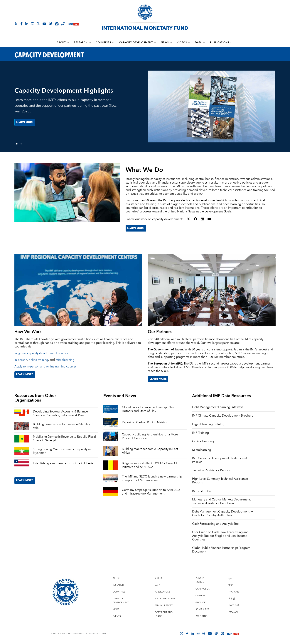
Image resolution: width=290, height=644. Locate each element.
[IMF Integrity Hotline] (63, 24)
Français (234, 592)
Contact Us (203, 589)
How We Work (28, 332)
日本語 (232, 599)
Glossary (201, 603)
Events (117, 616)
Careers (200, 596)
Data (198, 43)
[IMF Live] (74, 24)
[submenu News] (171, 43)
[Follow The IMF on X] (16, 24)
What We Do (144, 170)
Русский (234, 606)
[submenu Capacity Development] (155, 43)
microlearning (65, 360)
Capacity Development (136, 43)
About (61, 43)
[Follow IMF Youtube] (44, 24)
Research (81, 43)
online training (38, 360)
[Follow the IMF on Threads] (38, 24)
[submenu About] (68, 43)
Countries (103, 43)
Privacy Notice (200, 580)
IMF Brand (202, 616)
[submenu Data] (204, 43)
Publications (220, 43)
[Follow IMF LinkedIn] (27, 24)
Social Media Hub (165, 599)
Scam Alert (202, 609)
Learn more (25, 122)
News (165, 43)
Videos (182, 43)
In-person (21, 360)
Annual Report (164, 606)
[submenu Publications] (231, 43)
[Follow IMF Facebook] (22, 24)
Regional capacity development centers (41, 353)
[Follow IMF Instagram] (33, 24)
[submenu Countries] (113, 43)
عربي (230, 578)
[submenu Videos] (189, 43)
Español (233, 612)
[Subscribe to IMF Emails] (57, 24)
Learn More (136, 228)
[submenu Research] (90, 43)
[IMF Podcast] (51, 24)
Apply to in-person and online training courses (45, 367)
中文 (231, 585)
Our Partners (160, 332)
